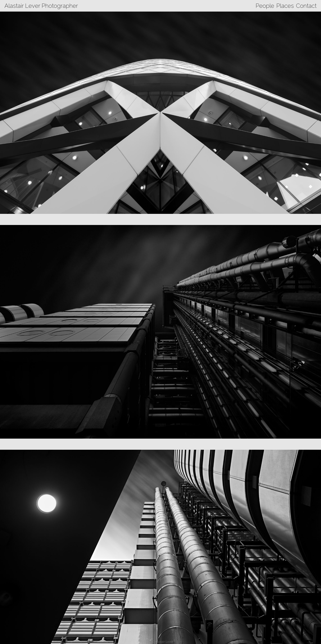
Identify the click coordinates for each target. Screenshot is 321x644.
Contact (306, 6)
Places (285, 6)
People (265, 6)
